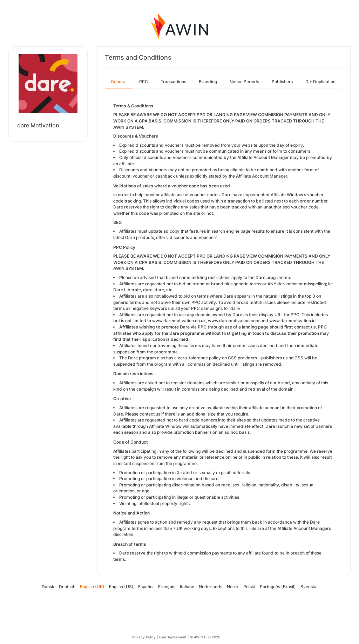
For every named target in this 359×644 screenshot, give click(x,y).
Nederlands (211, 587)
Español (146, 587)
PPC (144, 82)
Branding (208, 82)
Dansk (48, 587)
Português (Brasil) (278, 587)
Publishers (282, 82)
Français (167, 587)
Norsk (233, 587)
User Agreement (173, 637)
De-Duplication (320, 82)
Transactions (173, 82)
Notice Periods (244, 82)
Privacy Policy (144, 637)
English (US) (121, 587)
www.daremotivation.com (234, 321)
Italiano (187, 587)
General (119, 82)
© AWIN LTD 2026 (205, 637)
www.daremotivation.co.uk (179, 321)
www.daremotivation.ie (292, 321)
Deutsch (67, 587)
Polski (249, 587)
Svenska (309, 587)
